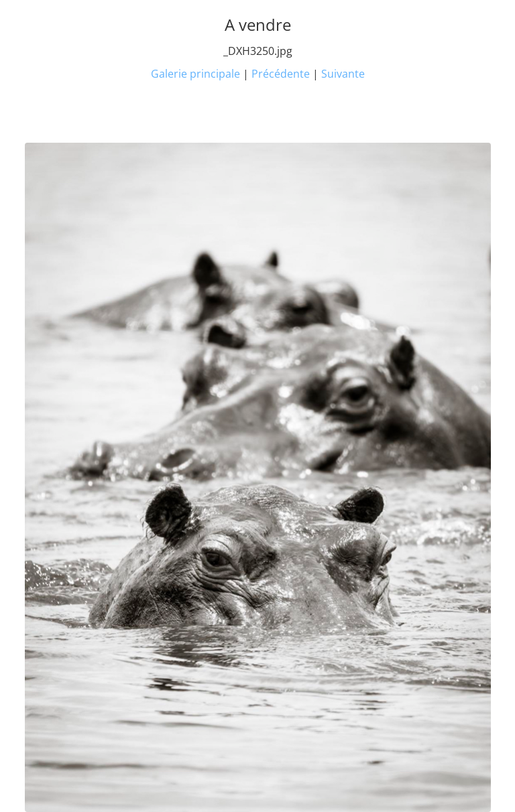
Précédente (281, 74)
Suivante (343, 74)
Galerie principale (195, 74)
